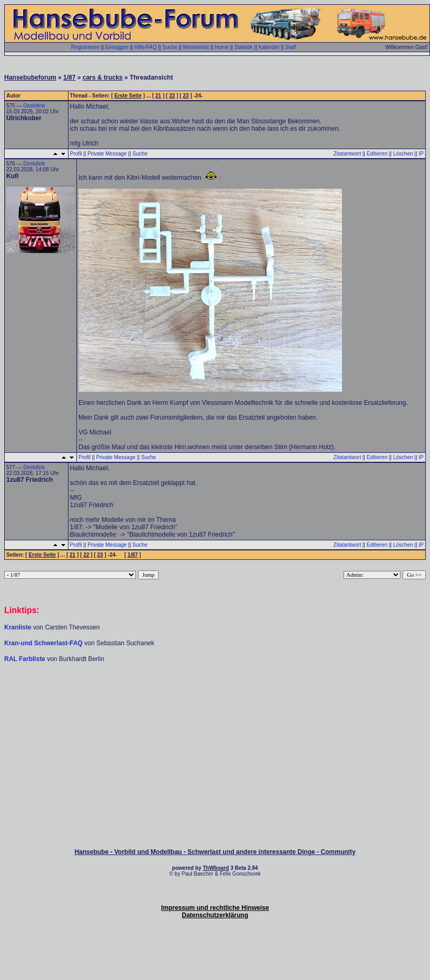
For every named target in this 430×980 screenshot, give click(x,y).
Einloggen (116, 47)
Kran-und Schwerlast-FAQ (44, 643)
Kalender (269, 47)
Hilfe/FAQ (146, 47)
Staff (290, 47)
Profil (76, 154)
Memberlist (196, 47)
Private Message (107, 154)
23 (186, 96)
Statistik (243, 47)
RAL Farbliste (26, 659)
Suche (170, 47)
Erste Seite (128, 96)
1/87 (69, 77)
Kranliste (18, 627)
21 (158, 96)
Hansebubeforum (30, 77)
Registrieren (85, 47)
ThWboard (216, 868)
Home (222, 47)
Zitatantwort (347, 154)
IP (421, 154)
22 (172, 96)
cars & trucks (103, 77)
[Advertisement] (215, 695)
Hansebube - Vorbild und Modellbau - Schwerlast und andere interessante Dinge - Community (215, 852)
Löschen (403, 154)
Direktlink (34, 106)
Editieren (377, 154)
